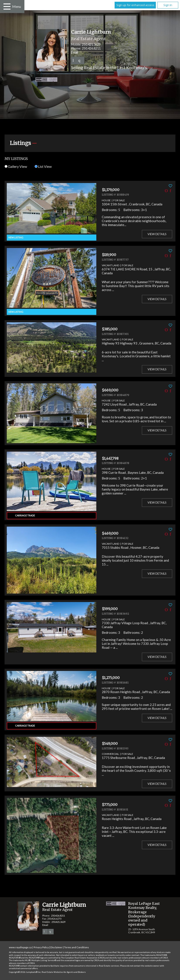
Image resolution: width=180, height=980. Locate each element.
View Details (157, 234)
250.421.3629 (91, 44)
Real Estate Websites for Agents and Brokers (64, 972)
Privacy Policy (41, 947)
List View (43, 166)
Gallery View (16, 166)
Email (75, 52)
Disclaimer (56, 947)
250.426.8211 (91, 48)
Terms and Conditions (76, 947)
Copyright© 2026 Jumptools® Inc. (25, 972)
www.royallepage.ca (20, 947)
